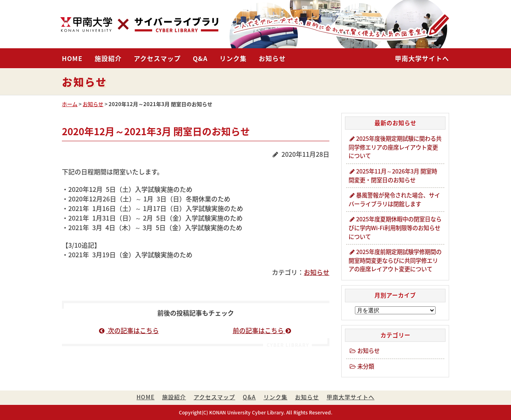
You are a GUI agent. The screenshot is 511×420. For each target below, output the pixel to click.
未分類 (361, 366)
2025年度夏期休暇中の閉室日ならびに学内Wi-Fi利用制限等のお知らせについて (395, 228)
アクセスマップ (157, 58)
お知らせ (272, 58)
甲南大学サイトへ (422, 58)
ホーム (70, 104)
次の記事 (129, 330)
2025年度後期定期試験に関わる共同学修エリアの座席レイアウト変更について (395, 147)
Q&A (200, 58)
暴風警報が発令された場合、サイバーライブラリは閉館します (394, 199)
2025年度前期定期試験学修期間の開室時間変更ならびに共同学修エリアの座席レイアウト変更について (395, 260)
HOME (72, 58)
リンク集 (233, 58)
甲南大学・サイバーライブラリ (139, 25)
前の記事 (263, 330)
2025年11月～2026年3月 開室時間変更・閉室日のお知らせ (393, 175)
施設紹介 (108, 58)
